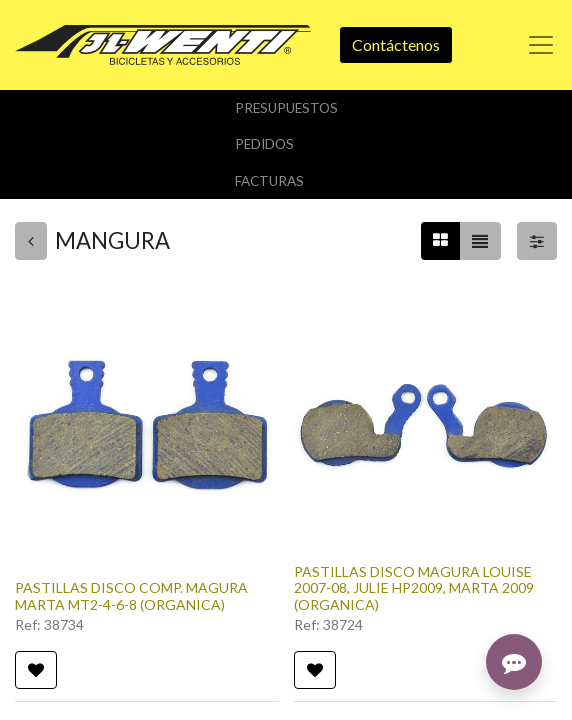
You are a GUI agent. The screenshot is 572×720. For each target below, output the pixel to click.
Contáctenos (396, 44)
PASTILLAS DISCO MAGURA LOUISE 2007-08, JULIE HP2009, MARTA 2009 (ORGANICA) (414, 588)
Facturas (269, 181)
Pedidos (264, 144)
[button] (36, 670)
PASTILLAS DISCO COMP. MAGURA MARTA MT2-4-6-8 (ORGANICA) (131, 596)
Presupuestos (286, 108)
